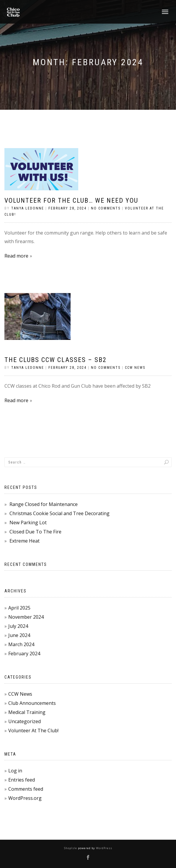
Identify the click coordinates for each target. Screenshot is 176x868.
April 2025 (19, 608)
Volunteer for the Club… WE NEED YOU (71, 200)
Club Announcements (32, 703)
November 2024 (26, 617)
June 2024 (19, 635)
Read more (16, 256)
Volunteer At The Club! (33, 731)
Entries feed (22, 780)
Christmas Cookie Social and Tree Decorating (60, 513)
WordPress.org (25, 798)
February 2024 (24, 654)
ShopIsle (71, 848)
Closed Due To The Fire (35, 532)
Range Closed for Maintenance (44, 504)
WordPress (104, 848)
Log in (15, 771)
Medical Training (27, 712)
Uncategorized (25, 721)
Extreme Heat (25, 541)
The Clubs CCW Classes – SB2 (56, 360)
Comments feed (26, 789)
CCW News (135, 368)
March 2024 (21, 644)
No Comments (106, 208)
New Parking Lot (28, 523)
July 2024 (18, 626)
